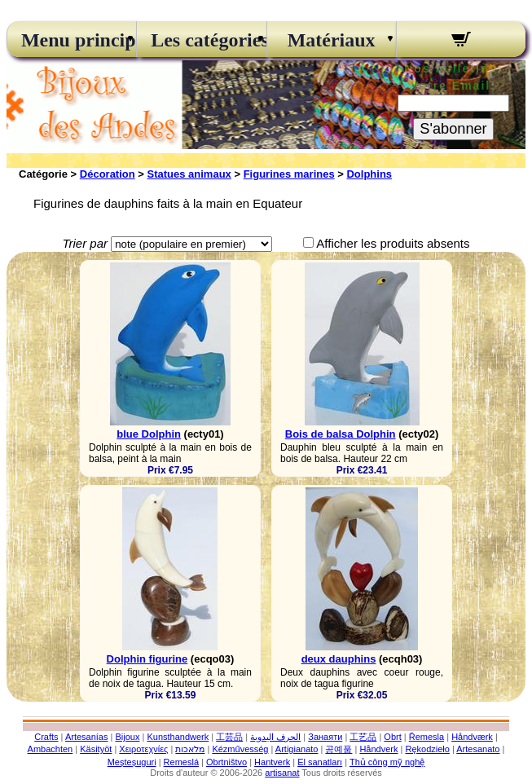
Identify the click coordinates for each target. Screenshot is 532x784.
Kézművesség (240, 749)
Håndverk (378, 749)
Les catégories (201, 40)
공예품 (339, 749)
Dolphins (369, 174)
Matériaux (332, 40)
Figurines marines (289, 174)
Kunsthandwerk (178, 737)
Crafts (46, 737)
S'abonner (453, 129)
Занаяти (325, 737)
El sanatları (320, 762)
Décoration (108, 174)
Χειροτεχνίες (143, 749)
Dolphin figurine (147, 659)
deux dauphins (339, 659)
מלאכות (190, 749)
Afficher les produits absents (393, 243)
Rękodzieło (427, 749)
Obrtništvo (226, 762)
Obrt (392, 737)
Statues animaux (189, 174)
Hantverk (272, 762)
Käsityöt (96, 749)
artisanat (282, 773)
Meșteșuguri (132, 762)
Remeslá (181, 762)
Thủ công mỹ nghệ (387, 762)
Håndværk (472, 737)
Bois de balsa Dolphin (341, 434)
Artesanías (87, 737)
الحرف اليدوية (275, 737)
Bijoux (127, 737)
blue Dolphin (149, 434)
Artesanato (478, 749)
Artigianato (297, 749)
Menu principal (72, 40)
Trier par (85, 243)
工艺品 (363, 737)
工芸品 (229, 737)
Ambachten (51, 749)
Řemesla (426, 737)
